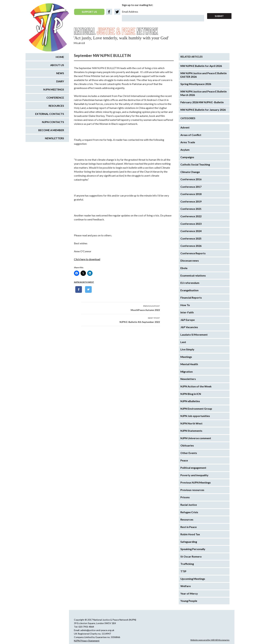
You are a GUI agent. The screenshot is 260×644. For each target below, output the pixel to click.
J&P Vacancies (189, 327)
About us (57, 65)
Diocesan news (190, 261)
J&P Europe (188, 320)
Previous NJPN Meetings (196, 482)
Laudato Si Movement (194, 335)
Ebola (184, 268)
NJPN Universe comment (196, 438)
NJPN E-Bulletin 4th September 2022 (121, 320)
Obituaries (187, 445)
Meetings (186, 357)
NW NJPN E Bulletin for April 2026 (201, 66)
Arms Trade (188, 142)
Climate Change (190, 172)
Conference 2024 (191, 231)
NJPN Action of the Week (196, 386)
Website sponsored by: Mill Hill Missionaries (210, 640)
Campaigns (187, 157)
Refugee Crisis (189, 512)
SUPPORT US (89, 12)
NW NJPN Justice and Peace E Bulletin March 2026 (204, 93)
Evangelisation (189, 290)
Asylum (185, 150)
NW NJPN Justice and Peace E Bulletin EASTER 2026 (204, 75)
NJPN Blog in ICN (191, 394)
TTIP (183, 571)
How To (185, 305)
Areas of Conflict (191, 135)
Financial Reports (191, 298)
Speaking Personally (193, 549)
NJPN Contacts (53, 122)
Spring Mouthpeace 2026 (196, 84)
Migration (187, 372)
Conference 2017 (191, 187)
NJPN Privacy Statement (87, 641)
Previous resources (192, 490)
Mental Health (189, 364)
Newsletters (188, 379)
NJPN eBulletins (190, 401)
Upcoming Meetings (193, 579)
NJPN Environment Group (196, 409)
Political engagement (193, 468)
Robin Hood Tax (190, 534)
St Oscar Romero (191, 556)
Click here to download (87, 259)
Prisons (185, 497)
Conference (55, 98)
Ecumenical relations (193, 275)
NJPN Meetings (54, 89)
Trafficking (187, 564)
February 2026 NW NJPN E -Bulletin (202, 102)
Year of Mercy (189, 593)
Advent (185, 127)
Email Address (130, 12)
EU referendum (190, 283)
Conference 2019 (191, 201)
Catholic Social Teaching (195, 164)
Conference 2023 (191, 224)
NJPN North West (84, 282)
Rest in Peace (189, 527)
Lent (183, 342)
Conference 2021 (191, 209)
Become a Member (51, 130)
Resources (187, 519)
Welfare (186, 586)
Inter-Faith (187, 312)
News (60, 73)
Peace (184, 460)
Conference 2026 (191, 246)
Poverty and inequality (194, 475)
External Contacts (50, 114)
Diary (60, 81)
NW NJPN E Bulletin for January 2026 (203, 110)
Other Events (189, 453)
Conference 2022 (191, 216)
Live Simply (187, 349)
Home (60, 57)
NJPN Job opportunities (195, 416)
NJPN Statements (191, 431)
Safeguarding (189, 542)
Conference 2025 (191, 238)
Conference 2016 (191, 179)
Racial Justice (189, 505)
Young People (189, 601)
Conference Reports (193, 253)
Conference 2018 (191, 194)
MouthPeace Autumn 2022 (121, 308)
